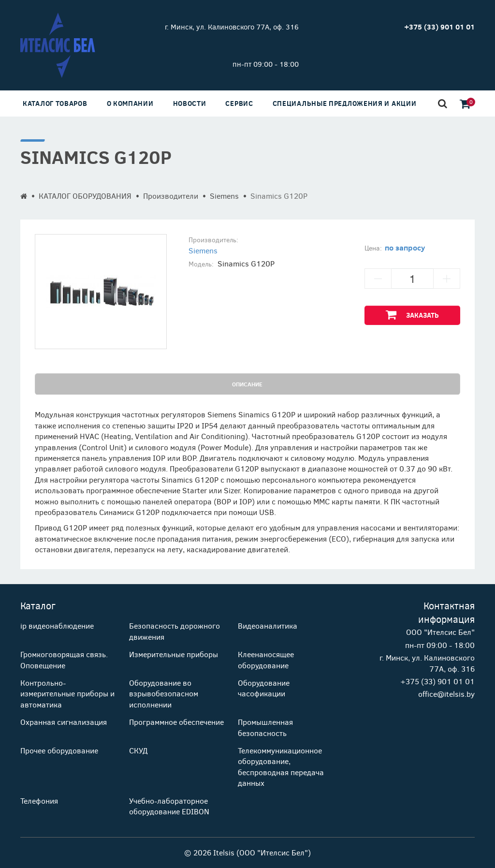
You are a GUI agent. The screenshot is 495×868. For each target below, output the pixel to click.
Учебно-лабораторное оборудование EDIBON (169, 806)
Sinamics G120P (279, 196)
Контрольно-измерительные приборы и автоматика (67, 693)
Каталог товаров (55, 103)
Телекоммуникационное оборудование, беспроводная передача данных (281, 766)
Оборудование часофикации (264, 688)
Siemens (224, 196)
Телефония (39, 801)
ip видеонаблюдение (57, 625)
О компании (130, 103)
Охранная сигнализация (64, 722)
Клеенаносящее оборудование (266, 659)
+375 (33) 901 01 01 (437, 681)
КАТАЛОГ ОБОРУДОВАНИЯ (85, 196)
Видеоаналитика (268, 625)
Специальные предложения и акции (345, 103)
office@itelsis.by (446, 694)
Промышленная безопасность (265, 727)
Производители (171, 196)
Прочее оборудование (59, 750)
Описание (247, 384)
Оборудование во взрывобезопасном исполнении (164, 693)
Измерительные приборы (174, 654)
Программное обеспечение (176, 722)
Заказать (412, 314)
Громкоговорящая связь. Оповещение (64, 659)
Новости (190, 103)
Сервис (239, 103)
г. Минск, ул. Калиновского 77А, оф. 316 (232, 27)
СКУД (138, 750)
